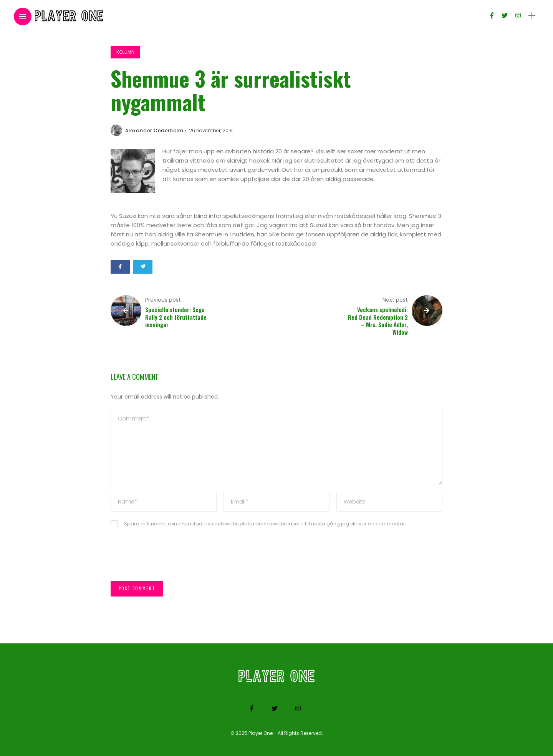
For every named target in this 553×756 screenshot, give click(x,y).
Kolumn (125, 52)
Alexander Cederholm (154, 130)
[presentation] (169, 558)
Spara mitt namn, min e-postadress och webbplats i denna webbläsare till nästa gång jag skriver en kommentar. (265, 524)
